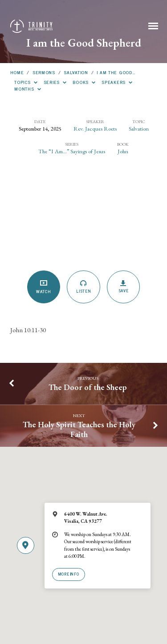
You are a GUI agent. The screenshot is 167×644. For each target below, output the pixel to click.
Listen (83, 287)
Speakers (117, 82)
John (123, 151)
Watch (43, 287)
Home (17, 72)
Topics (26, 82)
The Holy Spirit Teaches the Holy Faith (79, 429)
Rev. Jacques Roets (95, 129)
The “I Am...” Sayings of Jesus (72, 151)
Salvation (76, 72)
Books (84, 82)
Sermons (44, 72)
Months (28, 89)
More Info (69, 574)
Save (124, 287)
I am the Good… (116, 72)
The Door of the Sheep (88, 387)
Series (55, 82)
